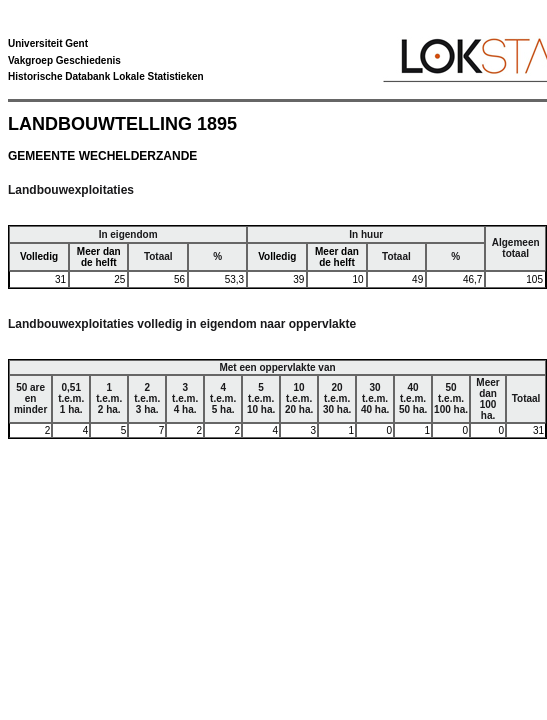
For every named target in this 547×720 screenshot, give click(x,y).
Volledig (39, 256)
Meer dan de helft (99, 257)
